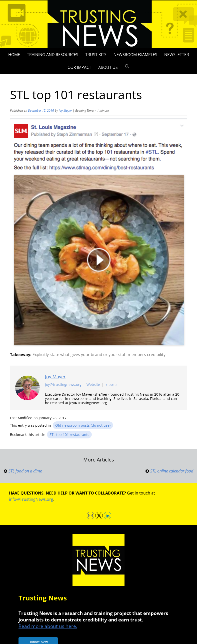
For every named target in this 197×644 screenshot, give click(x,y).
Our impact (79, 67)
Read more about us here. (48, 626)
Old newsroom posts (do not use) (83, 425)
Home (14, 55)
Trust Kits (96, 55)
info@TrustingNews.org (31, 499)
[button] (127, 67)
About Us (108, 67)
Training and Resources (53, 55)
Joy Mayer (65, 111)
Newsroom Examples (135, 55)
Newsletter (177, 55)
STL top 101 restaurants (69, 435)
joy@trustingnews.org (63, 385)
